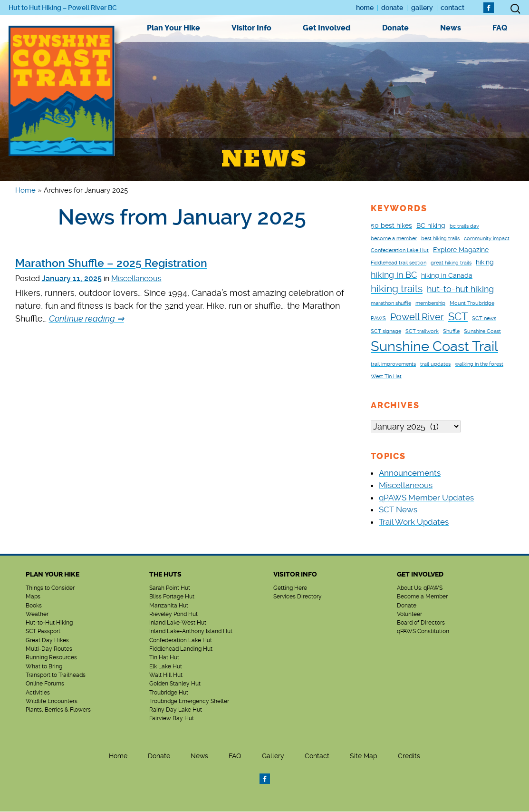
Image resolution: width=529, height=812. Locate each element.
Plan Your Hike (173, 28)
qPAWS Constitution (423, 632)
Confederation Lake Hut (181, 641)
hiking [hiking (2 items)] (485, 262)
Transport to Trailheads (56, 675)
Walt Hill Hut (166, 675)
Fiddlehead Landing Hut (181, 649)
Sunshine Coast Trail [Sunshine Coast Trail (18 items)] (434, 346)
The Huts (165, 575)
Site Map (364, 756)
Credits (409, 756)
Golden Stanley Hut (175, 684)
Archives (395, 405)
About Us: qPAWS (420, 588)
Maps (33, 597)
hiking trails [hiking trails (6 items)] (397, 289)
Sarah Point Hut (170, 588)
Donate (392, 8)
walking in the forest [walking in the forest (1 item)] (479, 364)
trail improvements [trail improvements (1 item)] (393, 364)
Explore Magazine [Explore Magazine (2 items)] (461, 250)
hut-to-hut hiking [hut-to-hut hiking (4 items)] (460, 289)
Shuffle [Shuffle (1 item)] (451, 331)
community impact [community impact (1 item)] (487, 239)
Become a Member (422, 597)
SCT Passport (43, 632)
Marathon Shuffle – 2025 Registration (111, 263)
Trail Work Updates (414, 522)
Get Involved (327, 28)
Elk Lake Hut (166, 667)
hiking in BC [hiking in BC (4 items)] (394, 275)
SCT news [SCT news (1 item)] (484, 318)
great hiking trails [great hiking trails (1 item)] (451, 263)
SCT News (398, 510)
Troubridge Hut (169, 693)
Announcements (410, 473)
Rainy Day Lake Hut (176, 710)
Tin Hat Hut (164, 658)
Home (365, 8)
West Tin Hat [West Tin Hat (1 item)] (386, 377)
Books (34, 606)
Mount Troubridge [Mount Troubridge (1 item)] (472, 303)
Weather (37, 615)
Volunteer (409, 615)
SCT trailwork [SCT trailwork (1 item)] (422, 331)
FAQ (500, 28)
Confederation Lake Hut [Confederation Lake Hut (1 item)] (400, 250)
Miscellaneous (136, 279)
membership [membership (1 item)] (430, 303)
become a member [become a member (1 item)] (394, 239)
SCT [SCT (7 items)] (458, 316)
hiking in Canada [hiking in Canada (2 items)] (447, 275)
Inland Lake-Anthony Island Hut (191, 632)
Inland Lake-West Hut (178, 623)
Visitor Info (251, 28)
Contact (452, 8)
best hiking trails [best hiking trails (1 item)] (440, 239)
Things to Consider (50, 588)
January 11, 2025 (72, 279)
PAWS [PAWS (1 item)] (378, 318)
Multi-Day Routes (49, 649)
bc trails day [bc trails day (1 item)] (464, 226)
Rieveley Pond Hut (173, 615)
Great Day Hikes (47, 641)
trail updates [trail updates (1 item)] (435, 364)
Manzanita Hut (169, 606)
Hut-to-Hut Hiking (49, 623)
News (451, 28)
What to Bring (44, 667)
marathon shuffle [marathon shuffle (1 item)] (391, 303)
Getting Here (290, 588)
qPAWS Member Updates (426, 498)
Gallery (422, 8)
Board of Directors (421, 623)
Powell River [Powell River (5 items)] (417, 317)
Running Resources (51, 658)
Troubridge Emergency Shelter (189, 702)
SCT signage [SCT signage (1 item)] (386, 331)
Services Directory (298, 597)
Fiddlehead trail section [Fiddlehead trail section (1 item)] (399, 263)
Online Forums (45, 684)
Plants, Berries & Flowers (58, 710)
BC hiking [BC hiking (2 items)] (431, 225)
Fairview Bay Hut (172, 719)
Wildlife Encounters (52, 702)
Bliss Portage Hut (172, 597)
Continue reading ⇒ (87, 318)
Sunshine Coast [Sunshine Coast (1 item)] (482, 331)
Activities (38, 693)
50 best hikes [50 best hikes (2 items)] (391, 225)
